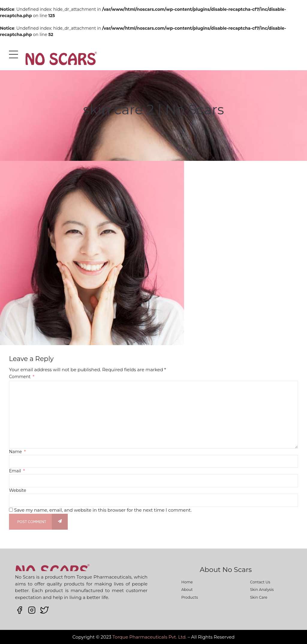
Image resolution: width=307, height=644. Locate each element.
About (187, 590)
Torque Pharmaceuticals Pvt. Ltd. (149, 637)
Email (17, 471)
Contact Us (260, 582)
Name (17, 452)
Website (18, 490)
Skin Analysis (262, 590)
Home (187, 582)
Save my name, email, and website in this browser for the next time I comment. (103, 510)
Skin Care (259, 597)
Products (190, 597)
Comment (22, 377)
